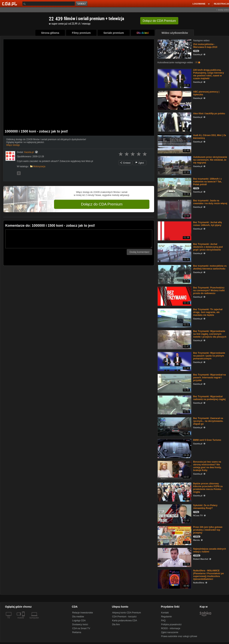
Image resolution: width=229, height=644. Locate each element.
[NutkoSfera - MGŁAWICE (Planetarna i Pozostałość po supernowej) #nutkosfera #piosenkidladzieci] (174, 579)
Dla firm (116, 624)
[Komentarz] (79, 239)
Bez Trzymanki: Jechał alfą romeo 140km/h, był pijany (207, 224)
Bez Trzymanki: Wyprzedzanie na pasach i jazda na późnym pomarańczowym (209, 356)
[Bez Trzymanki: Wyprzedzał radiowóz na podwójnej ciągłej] (174, 405)
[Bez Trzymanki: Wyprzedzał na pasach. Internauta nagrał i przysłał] (174, 383)
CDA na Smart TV (81, 628)
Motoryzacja (39, 166)
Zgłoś (140, 163)
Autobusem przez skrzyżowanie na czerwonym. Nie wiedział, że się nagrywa (210, 160)
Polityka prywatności (171, 624)
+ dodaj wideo (223, 10)
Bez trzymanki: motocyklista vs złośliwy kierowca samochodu (210, 267)
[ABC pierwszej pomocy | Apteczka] (174, 100)
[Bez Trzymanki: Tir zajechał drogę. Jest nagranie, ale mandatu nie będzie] (174, 318)
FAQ (163, 621)
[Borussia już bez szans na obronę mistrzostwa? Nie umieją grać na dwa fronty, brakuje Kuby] (174, 470)
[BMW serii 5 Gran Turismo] (174, 448)
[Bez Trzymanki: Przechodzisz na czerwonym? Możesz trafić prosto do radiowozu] (174, 296)
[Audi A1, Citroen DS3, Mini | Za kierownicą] (174, 143)
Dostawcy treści (80, 624)
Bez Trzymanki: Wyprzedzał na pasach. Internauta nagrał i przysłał (209, 378)
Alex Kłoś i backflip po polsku (209, 114)
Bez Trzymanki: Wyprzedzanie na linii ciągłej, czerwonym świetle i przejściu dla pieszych (210, 334)
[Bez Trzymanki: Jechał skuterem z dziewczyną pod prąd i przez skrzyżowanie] (174, 252)
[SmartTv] (24, 620)
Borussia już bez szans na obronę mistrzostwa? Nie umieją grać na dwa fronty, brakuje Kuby (207, 466)
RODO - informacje (171, 628)
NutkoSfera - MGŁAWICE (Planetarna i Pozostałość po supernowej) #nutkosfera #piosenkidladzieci (208, 575)
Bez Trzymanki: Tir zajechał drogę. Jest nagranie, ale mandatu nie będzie (208, 312)
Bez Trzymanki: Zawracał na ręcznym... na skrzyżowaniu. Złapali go (208, 421)
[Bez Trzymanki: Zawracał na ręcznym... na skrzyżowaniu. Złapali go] (174, 426)
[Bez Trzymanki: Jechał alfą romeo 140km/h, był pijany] (174, 231)
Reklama (77, 632)
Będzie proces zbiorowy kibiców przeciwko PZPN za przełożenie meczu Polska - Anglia (208, 488)
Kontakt (165, 613)
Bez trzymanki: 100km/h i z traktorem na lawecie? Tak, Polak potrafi (208, 182)
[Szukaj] (49, 4)
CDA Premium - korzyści (124, 617)
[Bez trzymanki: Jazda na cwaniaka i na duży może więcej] (174, 209)
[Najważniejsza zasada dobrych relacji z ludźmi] (174, 557)
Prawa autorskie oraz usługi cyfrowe (179, 636)
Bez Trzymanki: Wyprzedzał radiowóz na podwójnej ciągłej (209, 398)
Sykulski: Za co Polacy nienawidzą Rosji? (205, 507)
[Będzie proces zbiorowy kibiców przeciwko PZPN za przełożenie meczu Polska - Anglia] (174, 492)
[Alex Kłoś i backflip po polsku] (174, 122)
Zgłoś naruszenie (170, 632)
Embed (125, 163)
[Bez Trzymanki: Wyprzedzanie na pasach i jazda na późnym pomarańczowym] (174, 361)
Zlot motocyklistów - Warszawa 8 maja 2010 (205, 46)
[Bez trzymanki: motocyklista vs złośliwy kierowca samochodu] (174, 274)
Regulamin (166, 617)
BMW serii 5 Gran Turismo (207, 440)
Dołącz (159, 21)
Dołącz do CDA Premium (102, 204)
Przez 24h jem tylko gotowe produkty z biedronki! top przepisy (208, 530)
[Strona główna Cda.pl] (10, 4)
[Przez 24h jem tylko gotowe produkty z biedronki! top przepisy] (174, 535)
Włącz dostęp (13, 145)
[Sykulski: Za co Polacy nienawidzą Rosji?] (174, 513)
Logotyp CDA (79, 621)
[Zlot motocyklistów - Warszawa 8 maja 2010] (174, 49)
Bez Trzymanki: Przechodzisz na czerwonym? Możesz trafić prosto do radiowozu (209, 290)
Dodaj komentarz (139, 252)
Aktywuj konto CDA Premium (126, 613)
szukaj (82, 4)
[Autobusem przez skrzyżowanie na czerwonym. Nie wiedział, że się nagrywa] (174, 165)
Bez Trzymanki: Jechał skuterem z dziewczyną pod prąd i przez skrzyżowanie (208, 247)
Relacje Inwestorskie (83, 613)
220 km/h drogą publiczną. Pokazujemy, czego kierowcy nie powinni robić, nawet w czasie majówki (209, 74)
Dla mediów (78, 617)
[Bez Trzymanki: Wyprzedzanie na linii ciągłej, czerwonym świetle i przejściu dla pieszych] (174, 339)
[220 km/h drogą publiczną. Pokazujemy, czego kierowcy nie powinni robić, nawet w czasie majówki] (174, 78)
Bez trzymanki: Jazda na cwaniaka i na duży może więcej (210, 202)
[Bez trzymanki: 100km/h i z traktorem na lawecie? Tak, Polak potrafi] (174, 187)
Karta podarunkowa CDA (125, 621)
